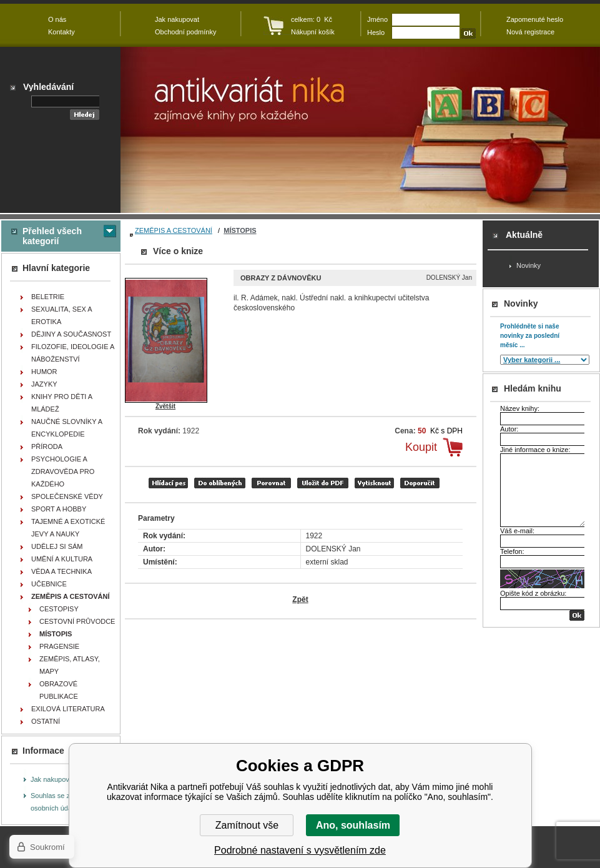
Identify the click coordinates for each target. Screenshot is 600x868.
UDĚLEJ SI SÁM (57, 546)
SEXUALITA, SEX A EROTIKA (62, 315)
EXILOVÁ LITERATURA (68, 709)
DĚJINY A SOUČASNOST (71, 334)
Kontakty (61, 32)
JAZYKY (44, 384)
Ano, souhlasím (353, 825)
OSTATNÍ (46, 721)
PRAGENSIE (59, 646)
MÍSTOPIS (240, 230)
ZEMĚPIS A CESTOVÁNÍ (174, 230)
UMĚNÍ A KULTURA (62, 559)
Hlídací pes (168, 483)
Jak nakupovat (53, 779)
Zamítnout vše (247, 825)
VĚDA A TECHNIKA (61, 571)
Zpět (300, 599)
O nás (57, 19)
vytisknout (374, 483)
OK (577, 615)
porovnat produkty (271, 483)
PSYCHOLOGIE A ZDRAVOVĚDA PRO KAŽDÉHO (63, 471)
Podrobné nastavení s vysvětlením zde (300, 850)
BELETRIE (48, 297)
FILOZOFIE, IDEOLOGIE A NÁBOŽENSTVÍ (73, 353)
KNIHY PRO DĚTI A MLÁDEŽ (62, 403)
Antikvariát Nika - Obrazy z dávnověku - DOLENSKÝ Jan (360, 130)
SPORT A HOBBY (59, 509)
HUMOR (44, 372)
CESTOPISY (59, 609)
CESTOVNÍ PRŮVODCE (77, 621)
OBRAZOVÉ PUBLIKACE (59, 690)
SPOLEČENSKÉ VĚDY (67, 496)
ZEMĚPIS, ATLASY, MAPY (70, 665)
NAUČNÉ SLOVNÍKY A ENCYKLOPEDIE (67, 428)
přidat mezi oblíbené (220, 483)
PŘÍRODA (47, 446)
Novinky (529, 265)
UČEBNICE (49, 584)
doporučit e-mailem (420, 483)
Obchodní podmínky (185, 32)
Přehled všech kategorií (52, 236)
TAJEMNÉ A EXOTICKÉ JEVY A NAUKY (68, 528)
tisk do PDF (323, 483)
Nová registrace (530, 32)
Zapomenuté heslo (535, 19)
